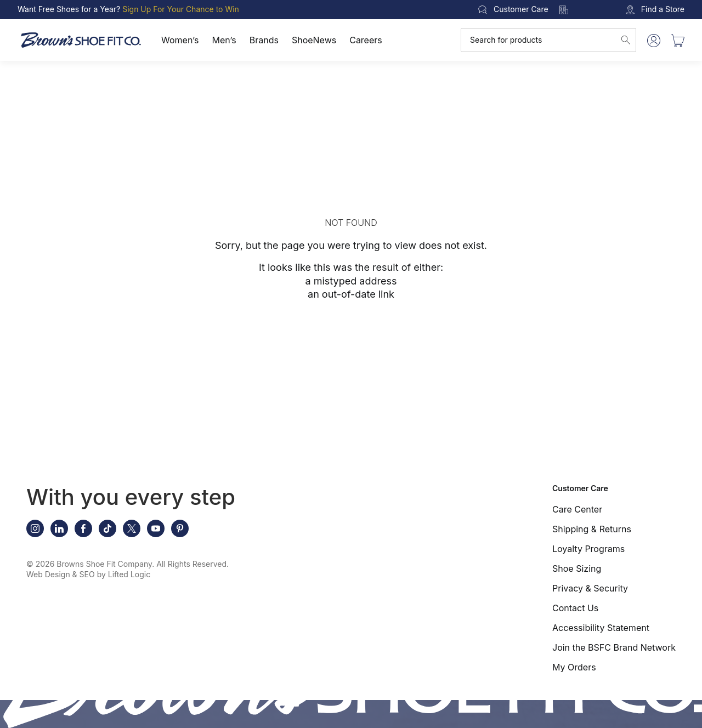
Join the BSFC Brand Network (614, 647)
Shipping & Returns (592, 529)
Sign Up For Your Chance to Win (181, 9)
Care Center (577, 509)
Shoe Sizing (577, 568)
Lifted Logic (129, 574)
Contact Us (575, 608)
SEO (87, 574)
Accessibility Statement (601, 628)
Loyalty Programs (588, 549)
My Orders (574, 667)
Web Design (48, 574)
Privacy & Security (590, 588)
